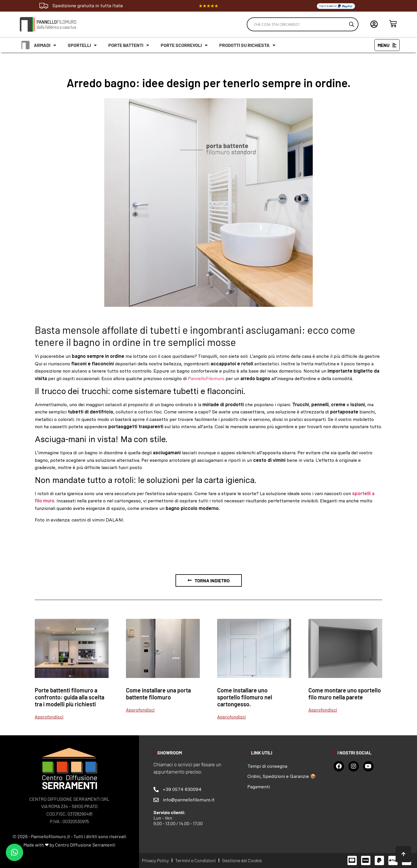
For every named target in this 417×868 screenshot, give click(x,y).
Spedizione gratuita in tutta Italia (88, 6)
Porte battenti (129, 45)
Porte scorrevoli (184, 45)
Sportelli (82, 45)
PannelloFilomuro (206, 379)
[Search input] (300, 24)
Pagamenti (259, 787)
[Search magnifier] (352, 24)
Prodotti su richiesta (247, 45)
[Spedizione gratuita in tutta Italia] (44, 6)
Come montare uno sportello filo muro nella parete (345, 694)
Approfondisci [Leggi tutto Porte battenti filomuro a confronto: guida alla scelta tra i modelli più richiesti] (49, 717)
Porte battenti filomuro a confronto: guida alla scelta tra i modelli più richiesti (69, 697)
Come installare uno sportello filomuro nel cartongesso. (245, 697)
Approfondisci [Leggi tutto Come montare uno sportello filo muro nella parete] (323, 710)
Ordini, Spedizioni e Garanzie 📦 (282, 776)
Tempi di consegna (267, 766)
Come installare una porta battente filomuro (158, 694)
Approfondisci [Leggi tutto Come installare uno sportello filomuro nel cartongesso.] (232, 717)
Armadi (45, 45)
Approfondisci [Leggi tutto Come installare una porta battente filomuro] (140, 710)
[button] (14, 852)
